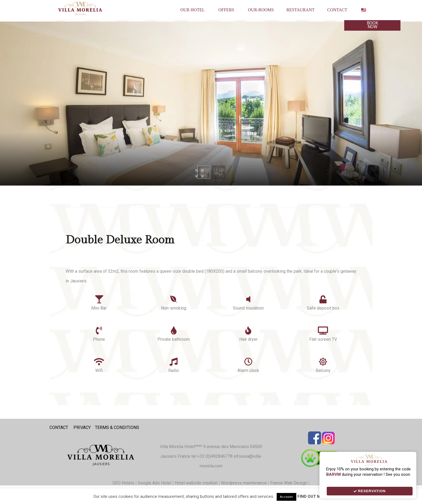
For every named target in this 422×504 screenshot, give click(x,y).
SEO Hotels (123, 483)
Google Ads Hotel (154, 483)
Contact (337, 10)
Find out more (313, 496)
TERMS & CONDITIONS (117, 427)
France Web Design (289, 483)
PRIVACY (82, 427)
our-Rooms (261, 10)
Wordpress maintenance (244, 483)
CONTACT (59, 427)
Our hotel (192, 10)
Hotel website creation (196, 483)
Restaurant (300, 10)
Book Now (372, 25)
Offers (226, 10)
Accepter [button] (286, 497)
